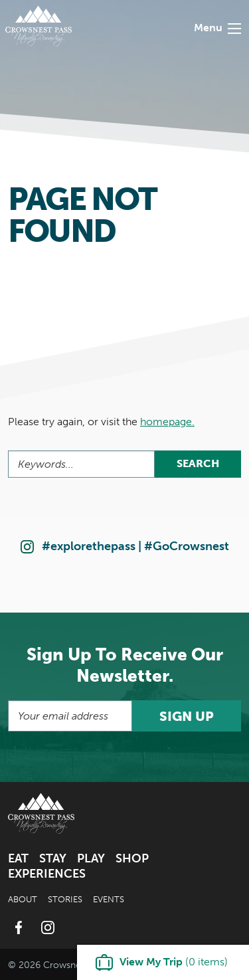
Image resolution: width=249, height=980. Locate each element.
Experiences (47, 874)
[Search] (81, 464)
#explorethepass (89, 546)
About (23, 899)
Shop (132, 858)
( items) (174, 962)
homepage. (167, 422)
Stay (53, 858)
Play (91, 858)
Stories (65, 899)
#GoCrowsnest (187, 546)
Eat (18, 858)
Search (198, 463)
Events (109, 899)
